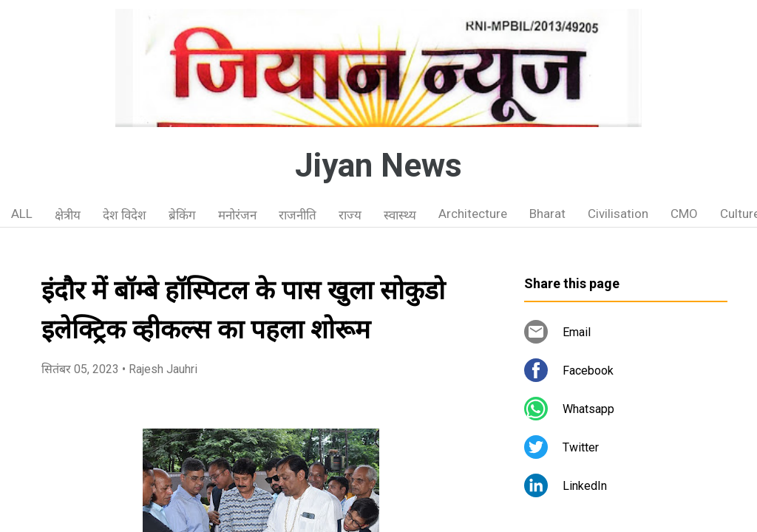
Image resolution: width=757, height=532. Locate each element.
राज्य (350, 215)
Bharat (547, 214)
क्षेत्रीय (68, 215)
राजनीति (298, 215)
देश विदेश (125, 215)
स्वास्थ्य (400, 215)
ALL (22, 214)
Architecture (473, 214)
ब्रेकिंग (182, 215)
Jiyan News (378, 166)
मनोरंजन (237, 215)
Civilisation (618, 214)
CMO (684, 214)
